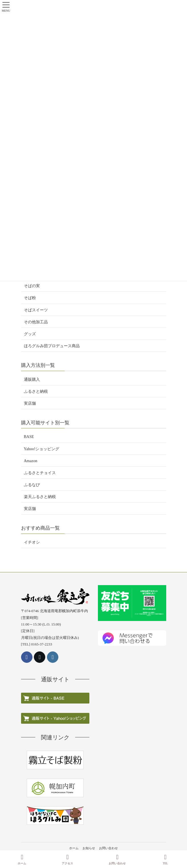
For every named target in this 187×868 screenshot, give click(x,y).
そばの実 (32, 286)
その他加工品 (36, 322)
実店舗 (30, 403)
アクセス (67, 859)
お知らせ (89, 848)
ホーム (74, 848)
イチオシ (32, 542)
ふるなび (32, 485)
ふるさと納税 (36, 391)
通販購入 (32, 380)
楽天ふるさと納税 (40, 497)
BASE (29, 437)
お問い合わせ (108, 848)
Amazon (31, 461)
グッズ (30, 334)
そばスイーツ (36, 310)
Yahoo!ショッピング (42, 449)
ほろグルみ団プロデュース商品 (52, 346)
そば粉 (30, 298)
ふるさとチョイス (40, 473)
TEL (165, 859)
